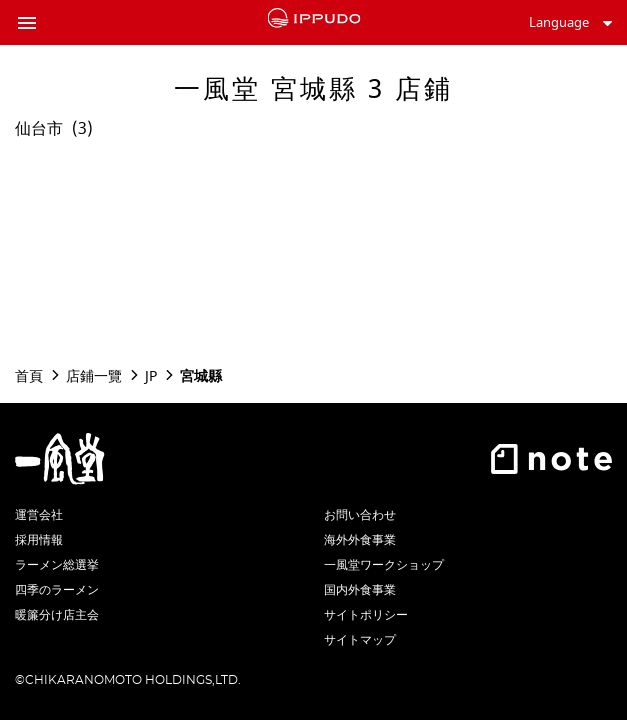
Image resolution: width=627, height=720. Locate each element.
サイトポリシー (366, 615)
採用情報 (39, 540)
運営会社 (39, 515)
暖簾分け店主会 (57, 615)
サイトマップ (360, 640)
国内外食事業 (360, 590)
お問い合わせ (360, 515)
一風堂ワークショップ (384, 565)
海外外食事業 (360, 540)
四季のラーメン (57, 590)
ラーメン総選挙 (57, 565)
